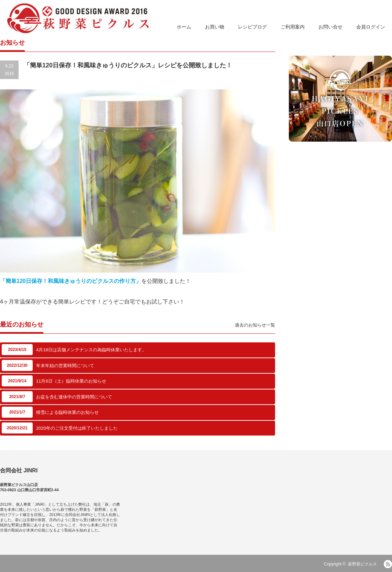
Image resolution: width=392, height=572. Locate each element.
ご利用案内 (293, 27)
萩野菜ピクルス (362, 564)
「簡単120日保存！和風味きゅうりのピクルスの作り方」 (71, 281)
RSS (388, 564)
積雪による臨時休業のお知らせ (67, 412)
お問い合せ (330, 27)
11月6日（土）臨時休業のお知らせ (71, 381)
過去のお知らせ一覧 (255, 325)
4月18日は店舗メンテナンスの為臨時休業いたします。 (91, 350)
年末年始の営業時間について (65, 366)
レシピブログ (252, 27)
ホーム (184, 27)
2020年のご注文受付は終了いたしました (77, 428)
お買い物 (215, 27)
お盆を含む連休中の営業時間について (74, 397)
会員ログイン (371, 27)
